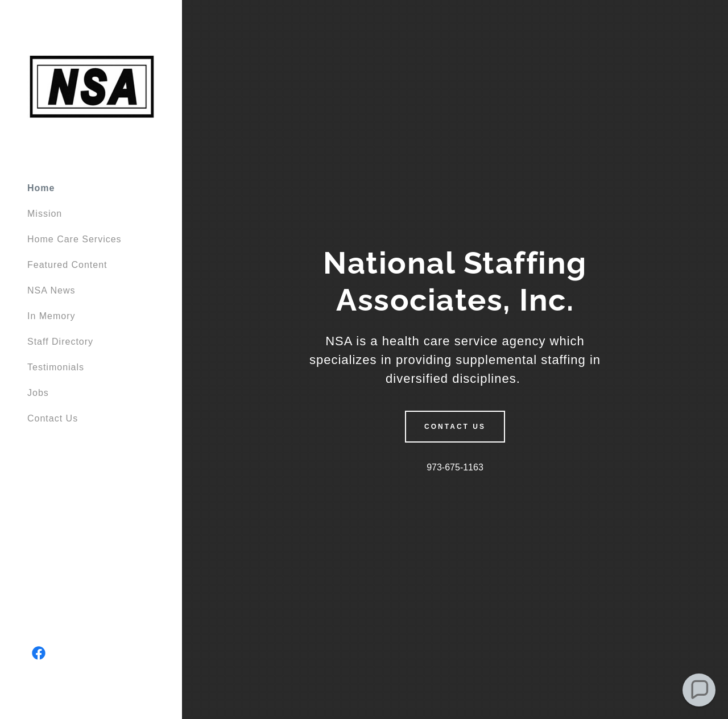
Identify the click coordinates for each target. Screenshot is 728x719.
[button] (699, 690)
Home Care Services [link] (75, 239)
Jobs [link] (38, 393)
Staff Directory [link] (60, 342)
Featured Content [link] (67, 265)
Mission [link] (45, 214)
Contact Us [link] (53, 418)
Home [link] (41, 188)
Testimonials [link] (56, 367)
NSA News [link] (51, 290)
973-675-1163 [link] (455, 467)
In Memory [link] (51, 316)
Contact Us (455, 427)
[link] (91, 86)
